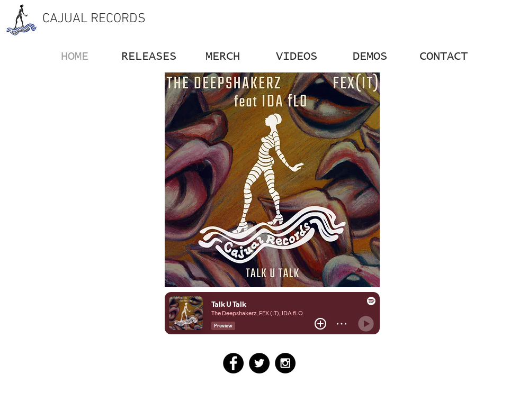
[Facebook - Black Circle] (233, 363)
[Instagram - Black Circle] (285, 363)
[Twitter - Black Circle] (259, 363)
